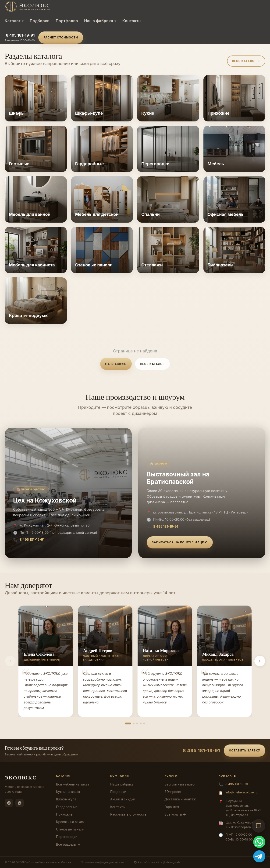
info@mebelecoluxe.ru (242, 792)
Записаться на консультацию (180, 542)
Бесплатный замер (179, 784)
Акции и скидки (123, 799)
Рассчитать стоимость (128, 814)
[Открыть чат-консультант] (259, 826)
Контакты (132, 21)
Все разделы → (68, 844)
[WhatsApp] (20, 803)
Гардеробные (67, 807)
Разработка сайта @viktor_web (157, 862)
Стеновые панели (70, 829)
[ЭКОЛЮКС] (44, 6)
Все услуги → (175, 814)
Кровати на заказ (70, 822)
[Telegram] (9, 803)
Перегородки (67, 837)
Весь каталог (152, 364)
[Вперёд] (260, 661)
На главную (116, 364)
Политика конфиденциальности (102, 862)
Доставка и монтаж (180, 799)
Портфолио (67, 21)
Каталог (14, 21)
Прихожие (64, 814)
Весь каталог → (246, 61)
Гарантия (172, 807)
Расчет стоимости (61, 37)
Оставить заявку (245, 750)
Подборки (40, 21)
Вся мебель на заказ (73, 784)
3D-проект (173, 792)
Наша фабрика (100, 21)
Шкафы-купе (66, 799)
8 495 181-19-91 (20, 35)
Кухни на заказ (68, 792)
